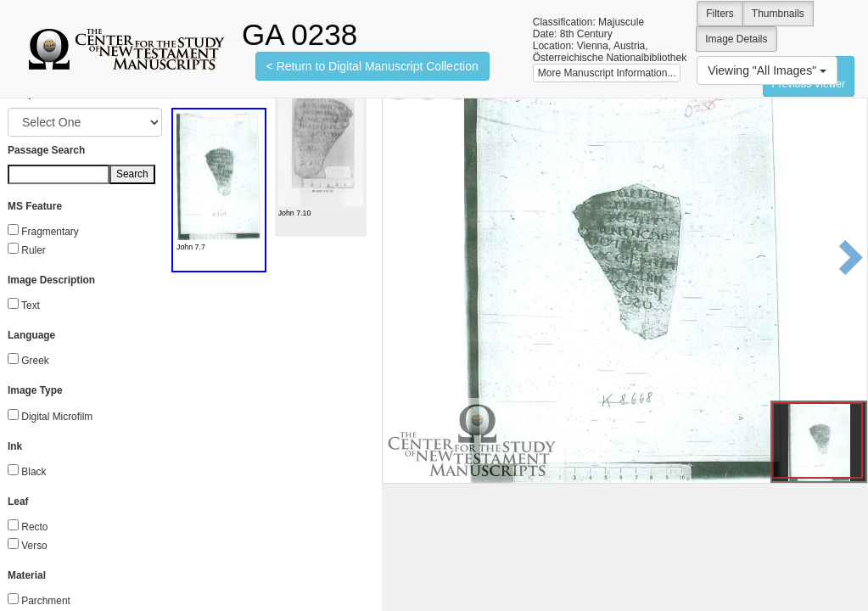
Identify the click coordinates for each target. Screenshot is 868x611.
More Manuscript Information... (607, 73)
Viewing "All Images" (767, 70)
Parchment (46, 601)
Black (34, 472)
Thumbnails (778, 14)
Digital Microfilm (57, 417)
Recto (34, 527)
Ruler (33, 250)
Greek (35, 361)
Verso (34, 546)
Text (31, 305)
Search (132, 174)
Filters (720, 14)
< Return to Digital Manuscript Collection (372, 66)
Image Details (736, 39)
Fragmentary (50, 232)
